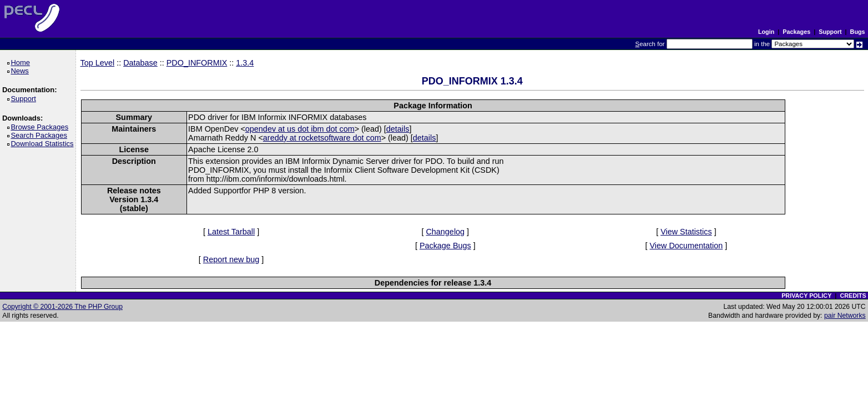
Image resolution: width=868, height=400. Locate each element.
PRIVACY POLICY (806, 296)
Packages (796, 32)
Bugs (858, 32)
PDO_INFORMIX (197, 63)
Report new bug (231, 259)
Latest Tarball (231, 232)
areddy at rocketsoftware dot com (322, 138)
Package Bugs (445, 246)
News (21, 71)
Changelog (445, 232)
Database (140, 63)
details (398, 129)
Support (830, 32)
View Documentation (687, 246)
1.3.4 (245, 63)
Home (22, 62)
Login (766, 32)
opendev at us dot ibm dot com (300, 129)
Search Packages (41, 135)
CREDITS (853, 296)
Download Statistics (44, 144)
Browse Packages (41, 127)
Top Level (98, 63)
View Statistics (686, 232)
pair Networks (845, 316)
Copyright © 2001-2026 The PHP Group (62, 307)
